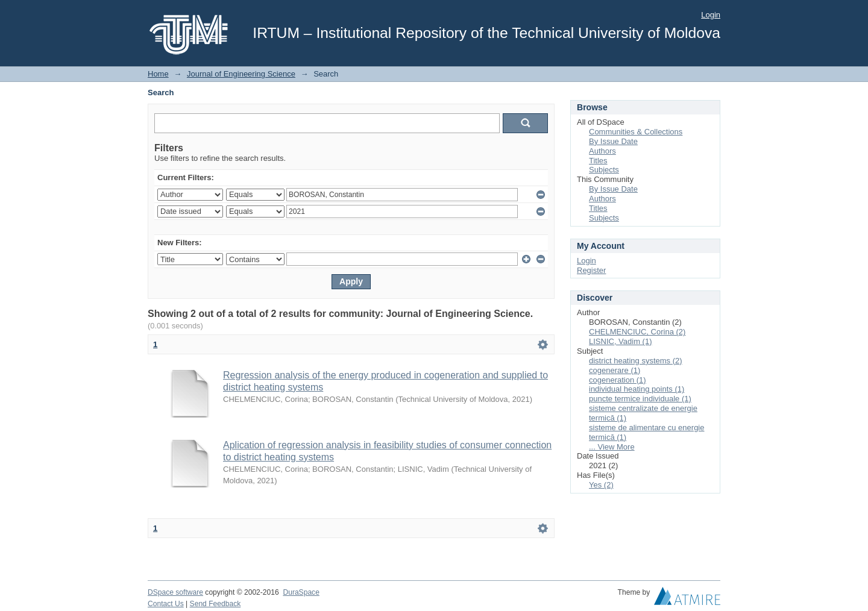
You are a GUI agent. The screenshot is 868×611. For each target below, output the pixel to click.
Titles (598, 161)
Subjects (604, 170)
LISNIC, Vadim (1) (621, 341)
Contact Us (166, 604)
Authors (602, 151)
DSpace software (175, 592)
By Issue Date (613, 141)
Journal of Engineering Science (241, 74)
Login (711, 15)
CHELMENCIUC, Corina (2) (637, 332)
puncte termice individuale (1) (640, 399)
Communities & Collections (636, 132)
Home (158, 74)
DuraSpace (301, 592)
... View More (612, 447)
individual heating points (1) (637, 389)
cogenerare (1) (615, 370)
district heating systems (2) (636, 361)
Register (591, 270)
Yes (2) (601, 485)
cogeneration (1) (618, 380)
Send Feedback (215, 604)
